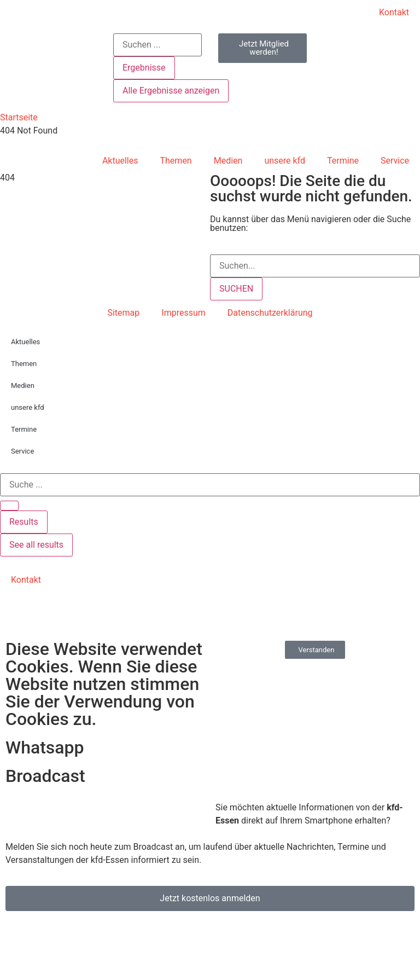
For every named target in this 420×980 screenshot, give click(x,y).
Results (24, 522)
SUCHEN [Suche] (236, 289)
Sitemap (123, 313)
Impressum (183, 313)
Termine (343, 161)
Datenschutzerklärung (270, 313)
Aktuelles (120, 161)
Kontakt (394, 12)
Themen (176, 161)
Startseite (19, 117)
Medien (228, 161)
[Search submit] (9, 506)
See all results (36, 545)
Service (395, 161)
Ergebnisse (144, 68)
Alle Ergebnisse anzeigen (171, 91)
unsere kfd (285, 161)
